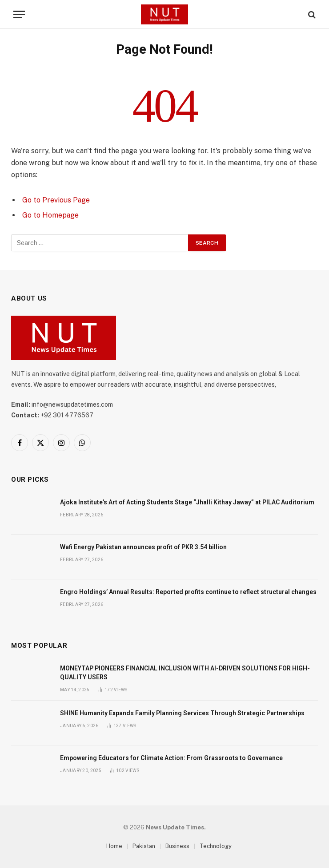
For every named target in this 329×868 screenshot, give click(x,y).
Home (114, 846)
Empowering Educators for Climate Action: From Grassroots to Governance (171, 758)
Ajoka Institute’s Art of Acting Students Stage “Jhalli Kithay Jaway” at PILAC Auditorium (187, 502)
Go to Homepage (50, 215)
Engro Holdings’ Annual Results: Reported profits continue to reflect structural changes (188, 592)
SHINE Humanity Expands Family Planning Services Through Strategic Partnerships (182, 713)
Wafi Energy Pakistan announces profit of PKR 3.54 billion (143, 547)
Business (177, 846)
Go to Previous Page (56, 200)
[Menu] (19, 14)
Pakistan (144, 846)
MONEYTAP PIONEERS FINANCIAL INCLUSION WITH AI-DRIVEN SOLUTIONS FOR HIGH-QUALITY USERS (185, 673)
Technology (216, 846)
